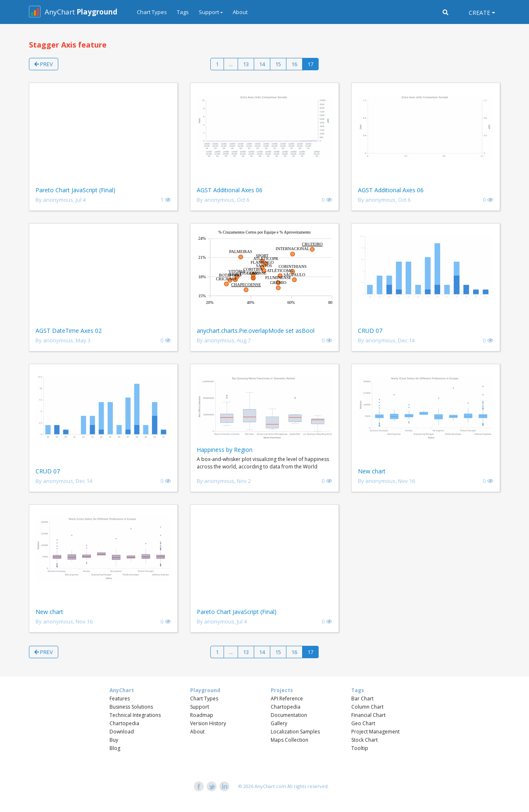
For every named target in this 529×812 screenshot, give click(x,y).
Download (122, 732)
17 (310, 64)
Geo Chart (363, 723)
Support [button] (209, 12)
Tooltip (360, 748)
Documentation (289, 715)
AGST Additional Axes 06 (230, 190)
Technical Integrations (135, 715)
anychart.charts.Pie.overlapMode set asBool (256, 331)
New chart (372, 471)
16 (294, 64)
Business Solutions (131, 707)
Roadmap (202, 715)
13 (246, 64)
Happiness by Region (225, 450)
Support (200, 707)
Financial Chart (368, 715)
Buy (114, 740)
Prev (44, 64)
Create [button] (479, 13)
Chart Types (152, 12)
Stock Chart (365, 740)
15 (278, 64)
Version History (208, 723)
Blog (115, 748)
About (240, 12)
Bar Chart (362, 699)
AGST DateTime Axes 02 (69, 331)
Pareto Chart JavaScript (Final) (75, 190)
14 (262, 64)
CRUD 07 (370, 331)
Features (120, 699)
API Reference (287, 699)
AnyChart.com (270, 786)
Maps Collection (290, 740)
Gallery (279, 723)
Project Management (375, 732)
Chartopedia (124, 723)
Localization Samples (295, 732)
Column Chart (367, 707)
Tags (183, 12)
